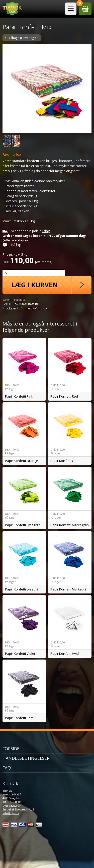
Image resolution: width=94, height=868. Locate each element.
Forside (11, 749)
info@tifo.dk (11, 813)
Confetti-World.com (35, 308)
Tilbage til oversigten (24, 38)
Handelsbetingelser (26, 758)
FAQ (7, 768)
